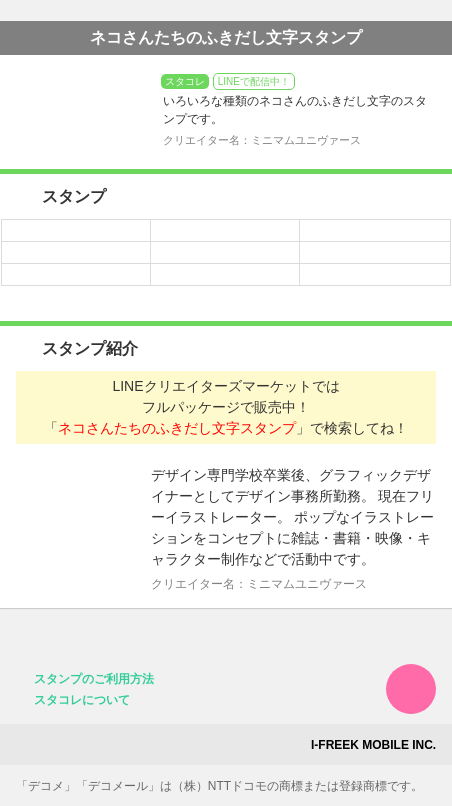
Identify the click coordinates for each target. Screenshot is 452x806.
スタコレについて (82, 700)
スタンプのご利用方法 (94, 679)
